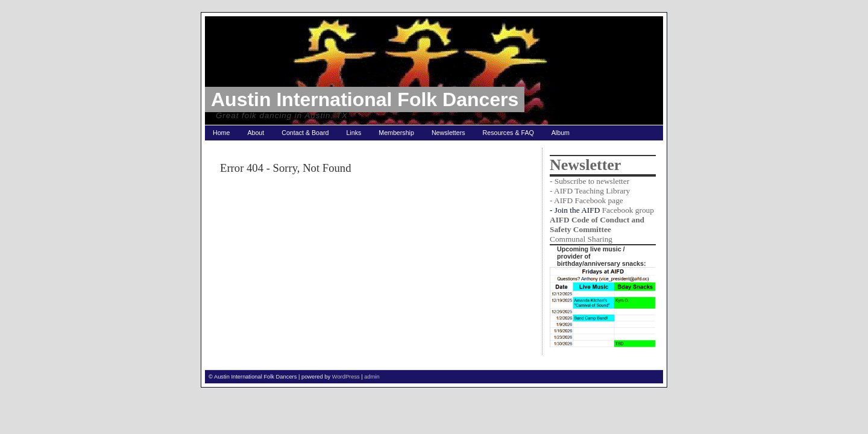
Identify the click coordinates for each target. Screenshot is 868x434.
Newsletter (585, 165)
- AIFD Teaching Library (590, 191)
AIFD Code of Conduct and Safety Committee (597, 225)
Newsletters (448, 133)
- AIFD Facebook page (587, 200)
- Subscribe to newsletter (590, 181)
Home (221, 133)
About (256, 133)
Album (561, 133)
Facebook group (628, 210)
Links (354, 133)
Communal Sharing (581, 239)
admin (372, 377)
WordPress (346, 377)
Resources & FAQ (508, 133)
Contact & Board (305, 133)
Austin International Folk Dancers (365, 99)
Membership (396, 133)
